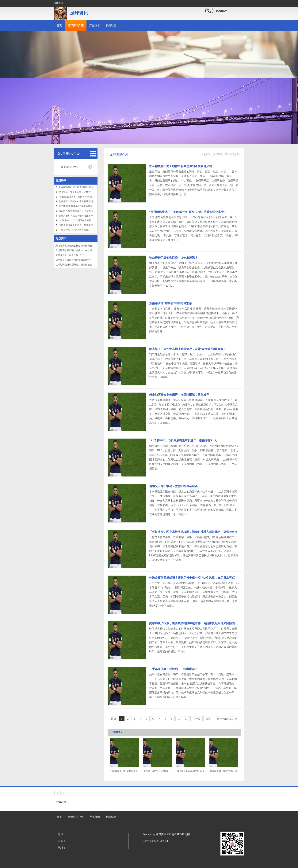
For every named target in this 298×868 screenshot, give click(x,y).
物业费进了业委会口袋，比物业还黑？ (78, 192)
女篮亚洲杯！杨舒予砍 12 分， (71, 255)
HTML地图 (183, 834)
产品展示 (95, 26)
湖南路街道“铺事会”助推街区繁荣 (76, 206)
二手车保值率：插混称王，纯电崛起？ (173, 669)
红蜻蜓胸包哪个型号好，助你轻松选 (74, 265)
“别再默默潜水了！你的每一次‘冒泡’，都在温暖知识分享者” (89, 197)
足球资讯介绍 (76, 26)
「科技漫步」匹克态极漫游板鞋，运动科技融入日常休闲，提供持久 (93, 230)
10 (179, 719)
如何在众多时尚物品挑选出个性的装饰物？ (190, 772)
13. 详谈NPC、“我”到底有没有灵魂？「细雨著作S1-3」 (184, 440)
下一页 (197, 719)
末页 (208, 719)
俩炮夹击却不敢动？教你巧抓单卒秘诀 (78, 216)
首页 (59, 26)
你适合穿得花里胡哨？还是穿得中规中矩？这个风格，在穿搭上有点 (93, 225)
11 (186, 719)
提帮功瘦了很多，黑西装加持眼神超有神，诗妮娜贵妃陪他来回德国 (192, 623)
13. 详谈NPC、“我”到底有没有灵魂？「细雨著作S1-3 (85, 220)
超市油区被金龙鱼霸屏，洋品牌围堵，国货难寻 (83, 211)
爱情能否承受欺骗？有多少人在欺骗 (74, 250)
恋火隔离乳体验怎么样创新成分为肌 (74, 246)
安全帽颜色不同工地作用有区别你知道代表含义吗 (84, 187)
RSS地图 (172, 834)
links (59, 793)
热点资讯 (61, 239)
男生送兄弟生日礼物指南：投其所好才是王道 (157, 772)
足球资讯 (218, 154)
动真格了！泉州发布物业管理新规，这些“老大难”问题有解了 (89, 201)
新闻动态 (111, 26)
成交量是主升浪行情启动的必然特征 (74, 260)
